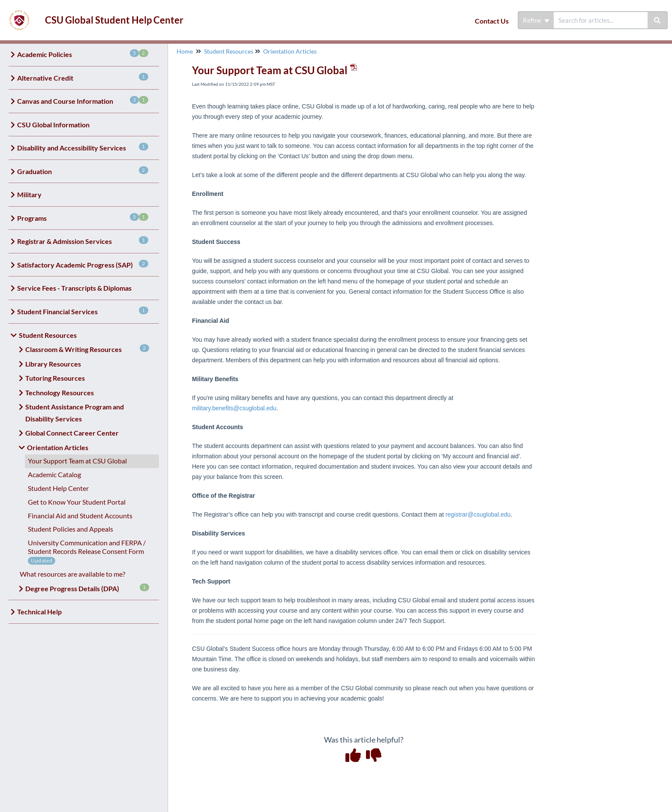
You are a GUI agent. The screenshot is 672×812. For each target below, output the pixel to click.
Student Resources (48, 335)
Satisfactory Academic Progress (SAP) (83, 264)
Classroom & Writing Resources (87, 349)
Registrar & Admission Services (83, 241)
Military (29, 194)
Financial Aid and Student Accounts (80, 516)
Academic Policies (83, 54)
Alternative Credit (83, 77)
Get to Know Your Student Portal (77, 502)
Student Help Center (58, 488)
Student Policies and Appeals (70, 529)
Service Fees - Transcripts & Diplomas (74, 288)
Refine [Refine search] (536, 20)
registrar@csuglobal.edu (478, 514)
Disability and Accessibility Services (83, 147)
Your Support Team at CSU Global (77, 461)
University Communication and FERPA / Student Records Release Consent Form (87, 547)
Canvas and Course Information (83, 101)
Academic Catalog (54, 474)
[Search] (658, 20)
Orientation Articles (58, 447)
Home (185, 51)
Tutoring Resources (55, 378)
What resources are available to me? (72, 574)
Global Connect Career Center (72, 433)
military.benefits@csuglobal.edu (234, 408)
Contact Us (492, 21)
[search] (601, 20)
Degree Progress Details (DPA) (87, 588)
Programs (83, 218)
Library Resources (53, 364)
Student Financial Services (83, 311)
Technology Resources (60, 392)
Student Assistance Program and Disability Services (75, 413)
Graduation (83, 171)
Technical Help (39, 612)
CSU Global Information (53, 125)
